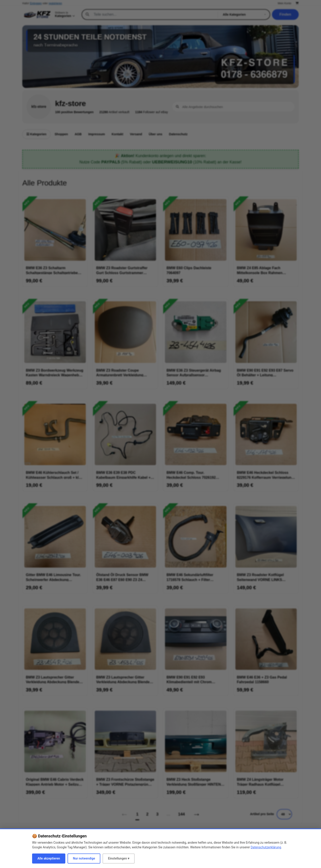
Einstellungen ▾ (119, 858)
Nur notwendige (84, 858)
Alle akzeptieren (49, 858)
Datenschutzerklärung (266, 847)
